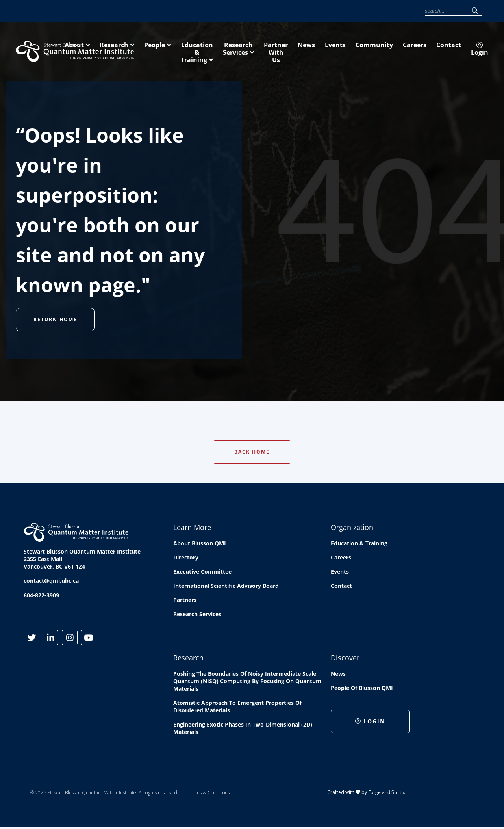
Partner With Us (463, 50)
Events (301, 11)
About (179, 50)
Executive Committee (202, 572)
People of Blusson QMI (362, 689)
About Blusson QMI (200, 544)
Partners (185, 601)
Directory (186, 558)
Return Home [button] (55, 321)
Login (409, 11)
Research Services (395, 50)
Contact (383, 11)
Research (218, 50)
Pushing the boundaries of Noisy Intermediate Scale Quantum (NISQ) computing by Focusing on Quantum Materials (247, 682)
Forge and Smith (386, 793)
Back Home (252, 453)
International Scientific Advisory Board (226, 586)
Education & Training (318, 50)
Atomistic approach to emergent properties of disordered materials (237, 707)
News (281, 11)
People (259, 50)
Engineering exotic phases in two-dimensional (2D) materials (243, 729)
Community (329, 11)
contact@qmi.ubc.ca (51, 581)
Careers (358, 11)
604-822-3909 (41, 596)
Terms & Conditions (209, 793)
